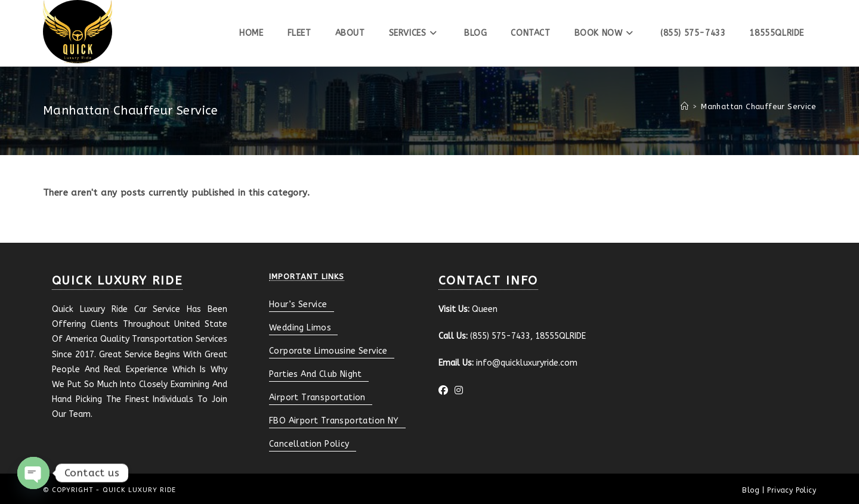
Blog (751, 490)
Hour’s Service (298, 304)
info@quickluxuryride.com (527, 363)
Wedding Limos (300, 328)
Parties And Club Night (316, 374)
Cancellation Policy (309, 444)
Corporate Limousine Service (328, 351)
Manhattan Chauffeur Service (758, 106)
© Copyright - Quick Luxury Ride (109, 490)
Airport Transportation (317, 398)
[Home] (685, 106)
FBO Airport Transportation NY (334, 421)
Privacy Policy (792, 490)
